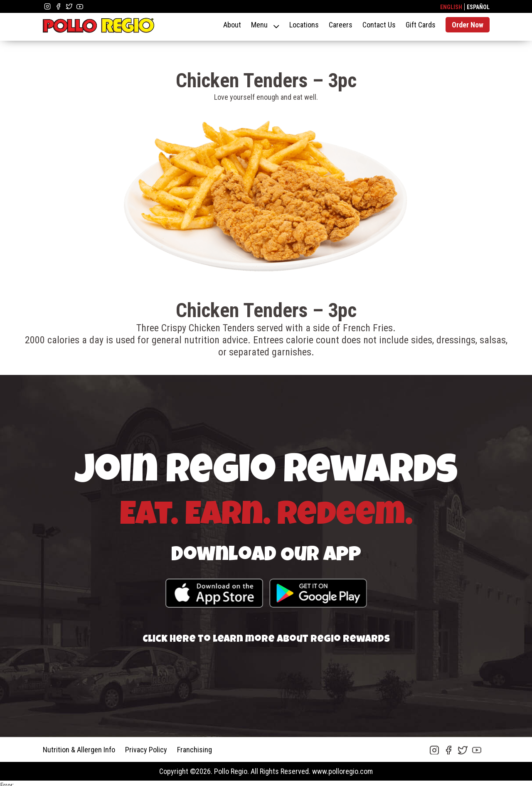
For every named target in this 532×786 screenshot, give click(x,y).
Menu (259, 25)
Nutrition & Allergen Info (79, 750)
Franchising (195, 750)
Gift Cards (421, 25)
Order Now (468, 25)
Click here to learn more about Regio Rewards (266, 640)
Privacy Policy (146, 750)
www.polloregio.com (342, 771)
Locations (304, 25)
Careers (341, 25)
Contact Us (379, 25)
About (232, 25)
